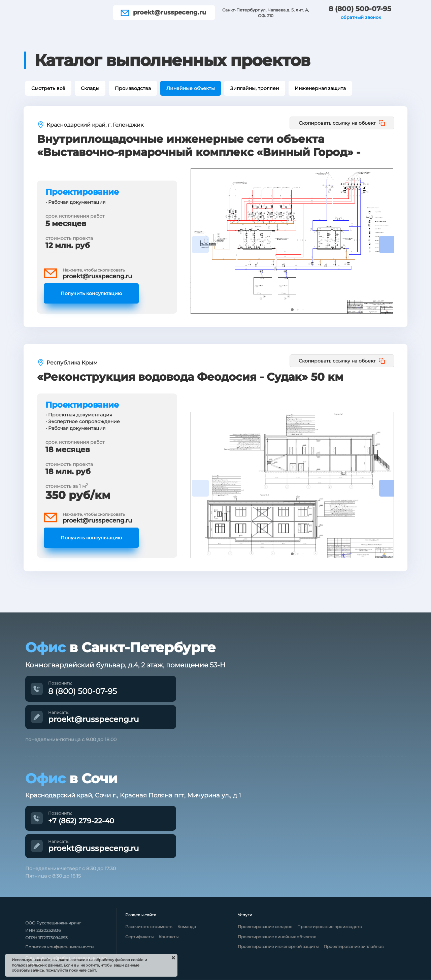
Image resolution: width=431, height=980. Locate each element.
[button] (388, 245)
